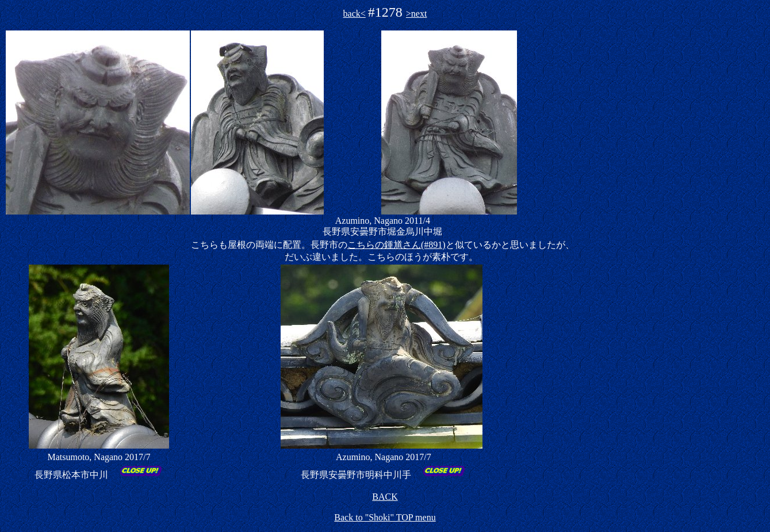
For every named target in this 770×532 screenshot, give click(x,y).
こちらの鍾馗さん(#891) (397, 245)
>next (417, 14)
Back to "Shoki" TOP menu (385, 517)
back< (355, 14)
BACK (385, 497)
